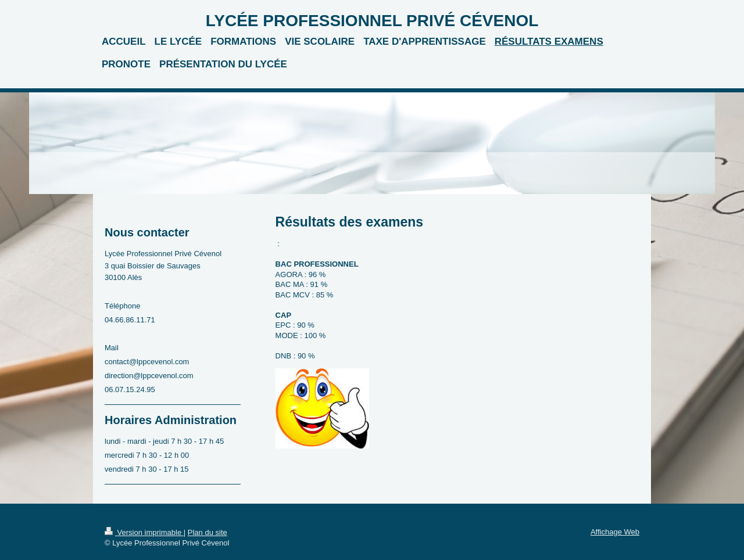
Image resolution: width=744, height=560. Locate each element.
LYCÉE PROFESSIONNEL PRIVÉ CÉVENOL (372, 21)
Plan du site (208, 532)
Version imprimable (144, 532)
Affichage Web (615, 532)
